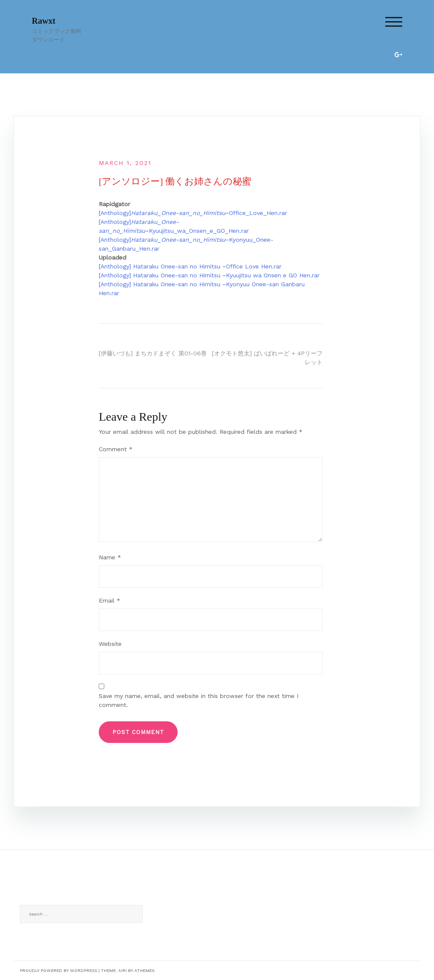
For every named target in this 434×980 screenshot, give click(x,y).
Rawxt (44, 21)
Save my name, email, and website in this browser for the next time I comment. (199, 700)
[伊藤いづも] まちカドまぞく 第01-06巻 (153, 353)
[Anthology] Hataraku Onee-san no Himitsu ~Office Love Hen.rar (190, 266)
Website (110, 644)
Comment (116, 449)
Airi (122, 970)
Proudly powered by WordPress (58, 970)
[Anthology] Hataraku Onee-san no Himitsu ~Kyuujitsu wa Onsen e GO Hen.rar (209, 275)
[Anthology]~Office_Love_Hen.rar (193, 213)
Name (110, 557)
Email (110, 600)
